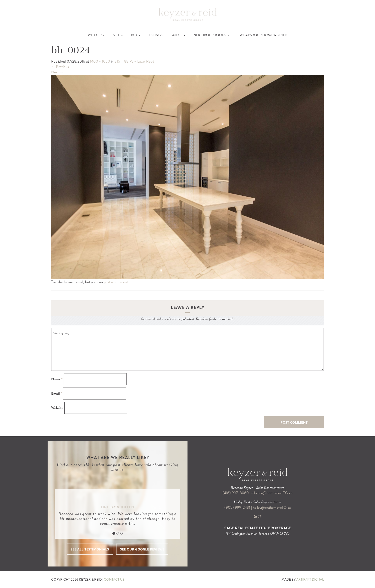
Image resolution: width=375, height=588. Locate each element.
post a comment (116, 282)
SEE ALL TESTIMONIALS (90, 549)
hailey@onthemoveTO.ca (272, 507)
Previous (60, 67)
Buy (136, 35)
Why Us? (96, 35)
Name (57, 379)
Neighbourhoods (211, 35)
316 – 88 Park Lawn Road (134, 61)
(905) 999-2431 (238, 507)
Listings (156, 35)
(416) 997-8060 (236, 493)
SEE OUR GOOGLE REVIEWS (142, 549)
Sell (118, 35)
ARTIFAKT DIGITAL (310, 580)
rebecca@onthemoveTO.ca (272, 493)
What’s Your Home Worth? (263, 35)
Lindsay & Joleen (118, 507)
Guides (178, 35)
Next (57, 72)
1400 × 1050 (100, 61)
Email (57, 394)
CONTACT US (114, 580)
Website (57, 408)
